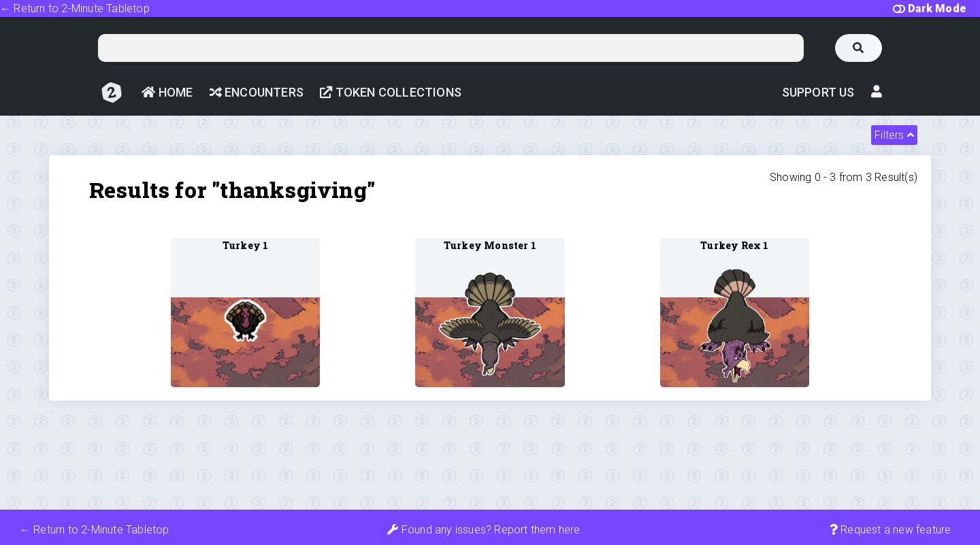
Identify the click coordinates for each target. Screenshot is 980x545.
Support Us (818, 92)
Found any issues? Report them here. (485, 530)
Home (167, 92)
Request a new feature (891, 530)
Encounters (257, 92)
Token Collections (391, 92)
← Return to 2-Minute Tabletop (75, 9)
